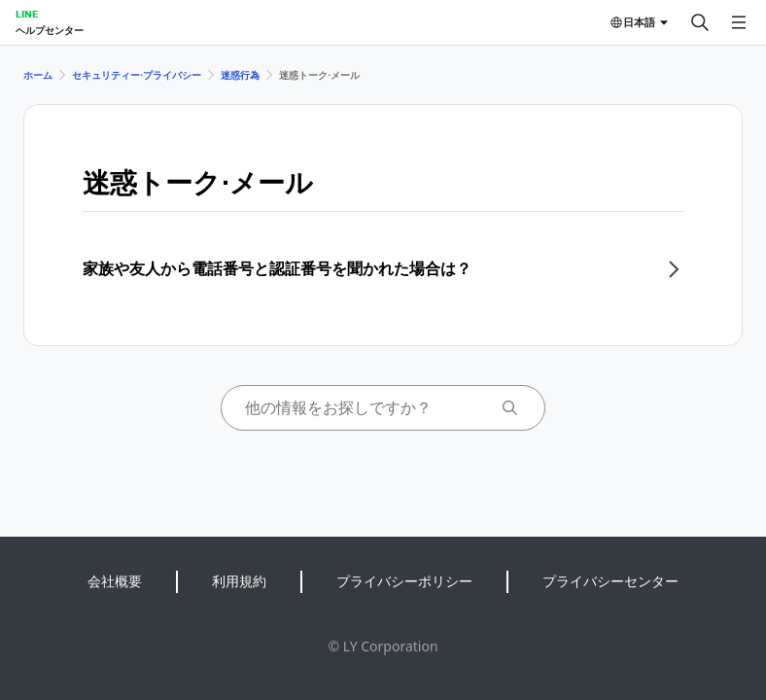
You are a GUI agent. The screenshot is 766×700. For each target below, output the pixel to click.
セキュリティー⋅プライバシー (137, 75)
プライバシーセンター (610, 581)
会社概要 (115, 581)
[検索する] (700, 22)
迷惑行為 (240, 75)
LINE (27, 14)
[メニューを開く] (739, 22)
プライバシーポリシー (404, 581)
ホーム (38, 75)
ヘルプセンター (50, 30)
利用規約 (239, 581)
